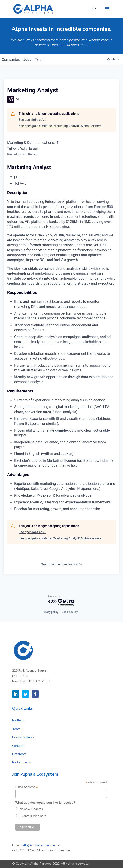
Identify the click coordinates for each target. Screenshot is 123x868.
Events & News (23, 737)
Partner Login (22, 762)
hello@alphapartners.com (39, 845)
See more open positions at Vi (61, 564)
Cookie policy (70, 612)
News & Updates (31, 809)
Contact (18, 746)
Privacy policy (50, 612)
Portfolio (18, 720)
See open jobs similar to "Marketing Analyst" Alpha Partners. (61, 126)
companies (11, 60)
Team (16, 729)
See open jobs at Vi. (32, 120)
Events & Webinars (33, 816)
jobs (27, 60)
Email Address (27, 787)
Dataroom (19, 754)
